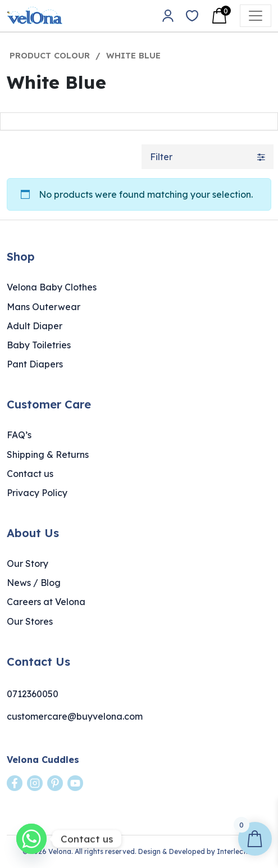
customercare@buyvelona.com (75, 716)
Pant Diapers (35, 364)
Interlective (236, 851)
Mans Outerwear (44, 307)
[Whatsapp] (31, 839)
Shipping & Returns (48, 455)
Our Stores (30, 621)
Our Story (28, 563)
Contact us (30, 474)
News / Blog (34, 583)
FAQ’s (19, 435)
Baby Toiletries (39, 345)
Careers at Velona (46, 602)
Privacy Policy (37, 493)
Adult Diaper (35, 326)
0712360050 (33, 694)
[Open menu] (256, 16)
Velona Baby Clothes (52, 287)
